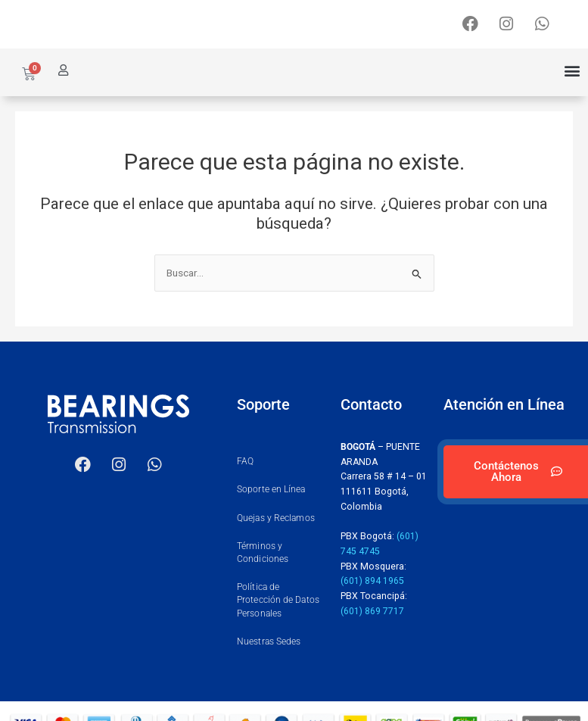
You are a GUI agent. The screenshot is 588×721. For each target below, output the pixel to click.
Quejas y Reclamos (276, 518)
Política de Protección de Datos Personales (278, 600)
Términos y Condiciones (263, 552)
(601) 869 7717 (372, 611)
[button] (572, 71)
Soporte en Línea (271, 489)
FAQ (245, 461)
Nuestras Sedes (269, 641)
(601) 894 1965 (372, 581)
